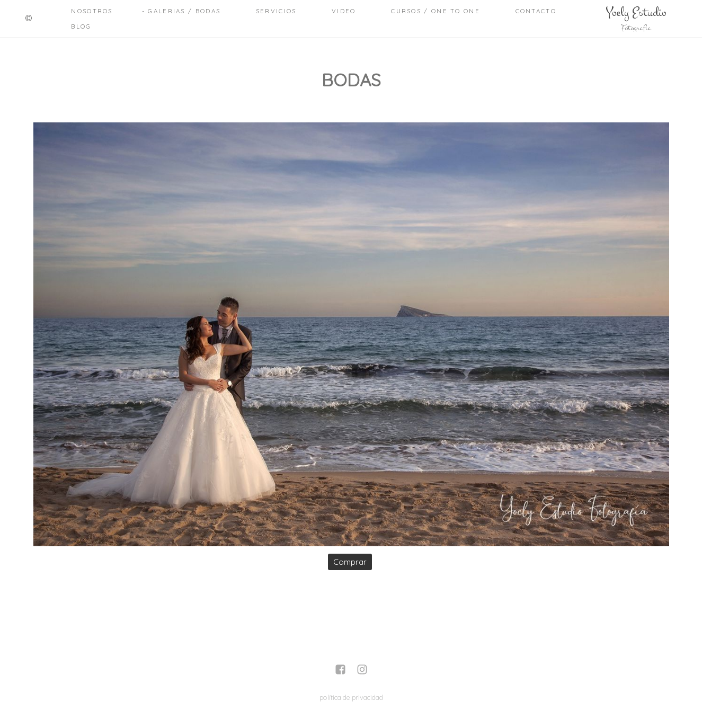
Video (344, 11)
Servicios (276, 11)
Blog (81, 26)
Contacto (536, 11)
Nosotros (92, 11)
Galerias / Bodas (184, 11)
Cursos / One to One (436, 11)
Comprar (350, 562)
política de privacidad (351, 697)
